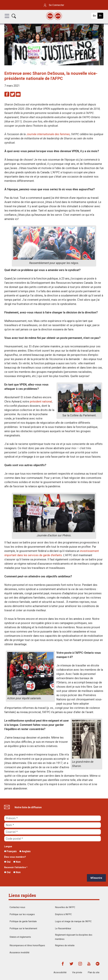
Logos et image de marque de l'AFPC (73, 921)
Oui (7, 862)
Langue (8, 846)
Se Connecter (54, 5)
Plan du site (94, 972)
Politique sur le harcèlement (23, 928)
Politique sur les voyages (22, 914)
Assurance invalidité (19, 953)
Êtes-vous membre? (15, 857)
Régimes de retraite (65, 945)
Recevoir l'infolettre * (16, 867)
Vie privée (77, 972)
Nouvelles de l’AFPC (65, 907)
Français (10, 851)
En (95, 16)
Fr (101, 16)
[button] (7, 19)
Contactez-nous (17, 907)
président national (41, 402)
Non (17, 862)
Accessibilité (60, 972)
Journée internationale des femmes (48, 134)
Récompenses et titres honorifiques (27, 945)
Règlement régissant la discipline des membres (74, 937)
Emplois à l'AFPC (63, 914)
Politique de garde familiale (23, 921)
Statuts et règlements (20, 937)
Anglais (25, 851)
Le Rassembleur (63, 928)
